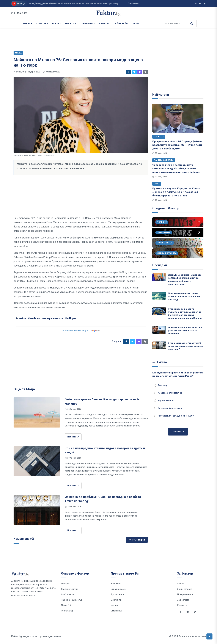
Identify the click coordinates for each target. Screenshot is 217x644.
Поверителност (185, 594)
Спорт (136, 24)
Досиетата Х (117, 594)
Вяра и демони (118, 589)
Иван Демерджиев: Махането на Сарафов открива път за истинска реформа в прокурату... (62, 3)
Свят (157, 184)
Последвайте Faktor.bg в (81, 331)
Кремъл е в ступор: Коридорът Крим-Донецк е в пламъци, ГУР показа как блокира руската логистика (176, 192)
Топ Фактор (67, 611)
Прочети (73, 437)
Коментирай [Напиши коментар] (137, 540)
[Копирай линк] (145, 72)
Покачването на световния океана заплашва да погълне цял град (184, 297)
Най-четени (161, 95)
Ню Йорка (71, 318)
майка (23, 318)
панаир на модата (53, 318)
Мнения (27, 24)
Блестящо (161, 385)
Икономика (88, 24)
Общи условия (185, 589)
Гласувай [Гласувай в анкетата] (178, 432)
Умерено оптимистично (168, 393)
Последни (160, 265)
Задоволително (164, 401)
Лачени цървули (164, 160)
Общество (71, 24)
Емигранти (116, 600)
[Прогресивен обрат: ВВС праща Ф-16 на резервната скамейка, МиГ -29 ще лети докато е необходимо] (178, 118)
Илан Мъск (34, 318)
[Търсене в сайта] (191, 23)
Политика (42, 24)
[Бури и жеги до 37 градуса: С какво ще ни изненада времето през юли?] (159, 345)
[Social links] (180, 612)
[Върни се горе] (209, 636)
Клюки (114, 605)
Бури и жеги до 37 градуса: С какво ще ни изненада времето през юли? (186, 346)
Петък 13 (159, 137)
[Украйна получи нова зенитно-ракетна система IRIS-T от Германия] (159, 330)
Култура (104, 24)
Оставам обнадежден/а (168, 408)
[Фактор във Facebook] (196, 4)
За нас (180, 584)
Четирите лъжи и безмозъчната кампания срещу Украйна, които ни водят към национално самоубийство (176, 168)
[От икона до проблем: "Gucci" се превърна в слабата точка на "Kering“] (37, 510)
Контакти (182, 605)
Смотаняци (117, 611)
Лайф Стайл (121, 24)
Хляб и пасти (68, 594)
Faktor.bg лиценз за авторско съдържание (36, 636)
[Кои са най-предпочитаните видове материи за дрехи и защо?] (37, 461)
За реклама (183, 600)
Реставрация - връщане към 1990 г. (174, 416)
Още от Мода (24, 389)
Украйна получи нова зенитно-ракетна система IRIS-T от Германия (185, 331)
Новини (57, 24)
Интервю (66, 584)
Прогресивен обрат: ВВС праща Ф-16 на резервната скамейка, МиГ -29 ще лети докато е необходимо (177, 145)
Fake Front (116, 584)
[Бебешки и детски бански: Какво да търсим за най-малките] (37, 412)
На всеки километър (72, 600)
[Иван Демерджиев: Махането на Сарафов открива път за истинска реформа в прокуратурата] (159, 277)
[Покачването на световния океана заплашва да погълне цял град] (159, 296)
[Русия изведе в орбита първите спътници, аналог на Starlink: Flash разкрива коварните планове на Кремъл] (159, 311)
